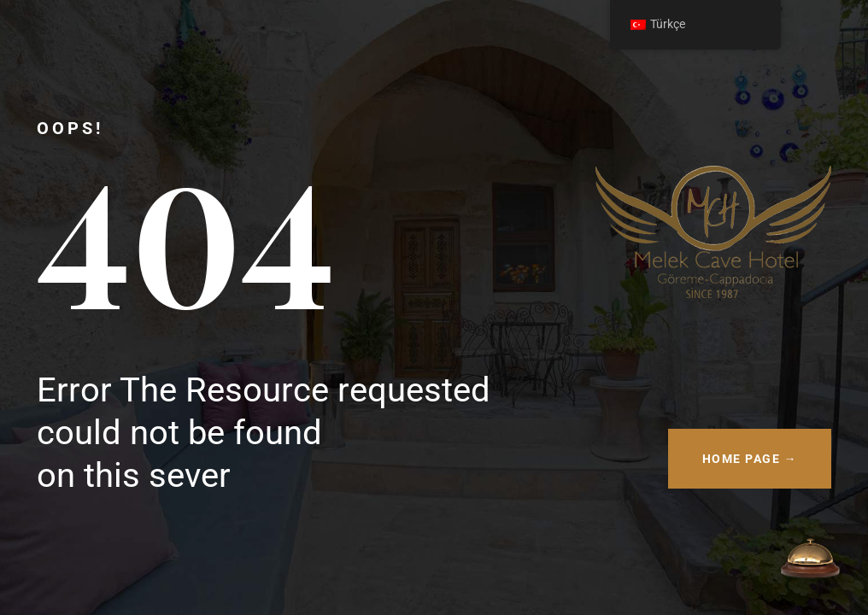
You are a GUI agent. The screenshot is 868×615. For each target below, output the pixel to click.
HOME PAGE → (750, 459)
